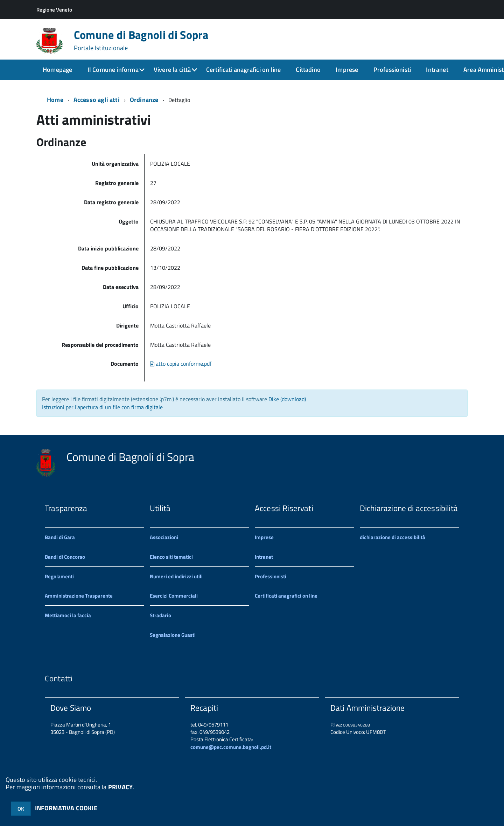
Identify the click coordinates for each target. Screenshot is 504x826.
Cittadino (308, 70)
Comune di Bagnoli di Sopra (141, 40)
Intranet (437, 70)
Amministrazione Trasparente (79, 596)
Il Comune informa (113, 70)
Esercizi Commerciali (174, 596)
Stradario (160, 615)
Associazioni (164, 537)
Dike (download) (287, 399)
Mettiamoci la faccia (68, 615)
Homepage (57, 70)
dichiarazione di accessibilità (393, 537)
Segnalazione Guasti (173, 635)
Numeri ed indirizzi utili (176, 576)
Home (55, 100)
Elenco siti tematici (171, 557)
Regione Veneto (54, 10)
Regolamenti (59, 576)
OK (21, 809)
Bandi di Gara (60, 537)
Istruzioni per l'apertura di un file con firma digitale (102, 407)
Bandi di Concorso (65, 557)
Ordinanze (144, 100)
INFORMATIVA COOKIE (66, 808)
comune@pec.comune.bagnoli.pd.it (231, 747)
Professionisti (392, 70)
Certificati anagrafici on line (243, 70)
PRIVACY (120, 787)
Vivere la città (172, 70)
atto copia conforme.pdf (181, 364)
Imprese (347, 70)
